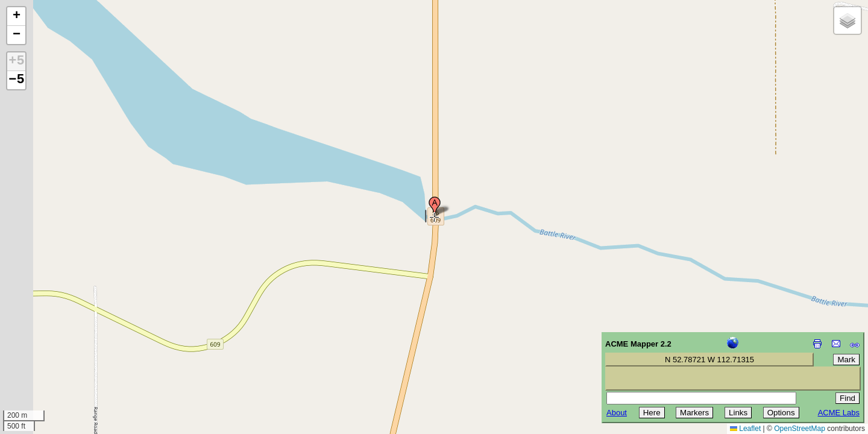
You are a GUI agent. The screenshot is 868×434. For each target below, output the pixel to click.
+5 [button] (16, 61)
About (617, 413)
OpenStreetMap (800, 429)
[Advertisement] (64, 348)
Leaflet (745, 429)
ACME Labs (839, 413)
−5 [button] (16, 80)
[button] (435, 207)
